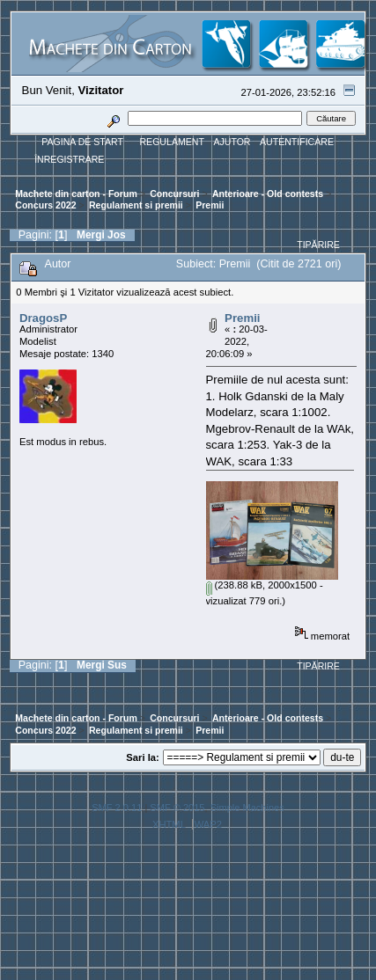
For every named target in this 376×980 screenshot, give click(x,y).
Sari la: (142, 757)
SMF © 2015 (177, 808)
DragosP (43, 318)
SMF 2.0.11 (117, 808)
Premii (242, 318)
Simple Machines (247, 808)
